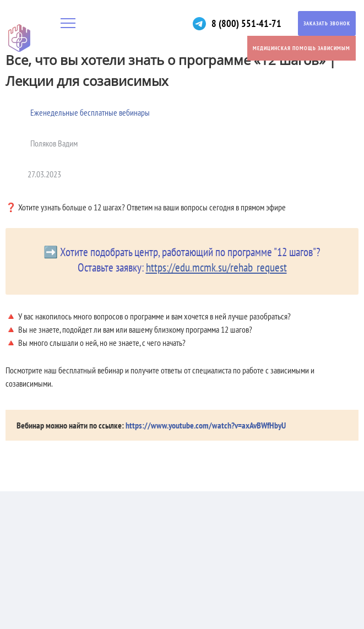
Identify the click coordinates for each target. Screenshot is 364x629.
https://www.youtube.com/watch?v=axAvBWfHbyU (206, 425)
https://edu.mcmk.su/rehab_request (216, 267)
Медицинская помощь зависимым (301, 48)
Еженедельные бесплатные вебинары (90, 112)
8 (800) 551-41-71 (246, 23)
